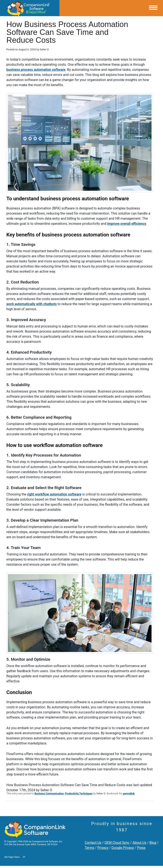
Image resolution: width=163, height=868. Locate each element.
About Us (139, 843)
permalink (129, 794)
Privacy (103, 848)
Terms (89, 848)
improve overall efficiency (127, 224)
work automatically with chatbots (32, 304)
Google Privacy (123, 848)
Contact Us (93, 843)
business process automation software (36, 70)
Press (141, 848)
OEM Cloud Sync (117, 843)
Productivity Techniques (79, 794)
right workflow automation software (54, 494)
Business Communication (49, 794)
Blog (153, 843)
